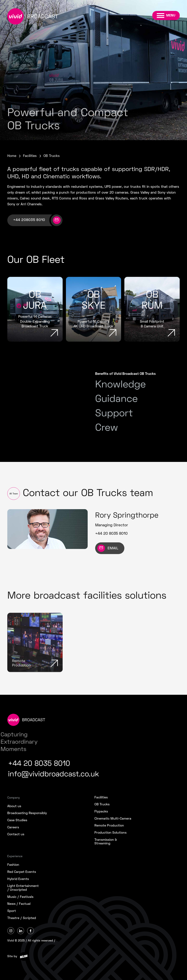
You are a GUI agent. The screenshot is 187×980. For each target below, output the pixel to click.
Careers (13, 828)
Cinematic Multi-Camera (113, 819)
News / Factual (19, 904)
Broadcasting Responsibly (27, 813)
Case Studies (17, 820)
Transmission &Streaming (106, 842)
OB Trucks (102, 805)
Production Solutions (110, 833)
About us (14, 806)
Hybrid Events (18, 879)
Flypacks (101, 812)
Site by (12, 956)
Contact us (16, 834)
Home (12, 156)
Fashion (13, 865)
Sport (12, 911)
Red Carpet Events (22, 872)
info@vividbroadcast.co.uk (54, 775)
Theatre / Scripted (22, 918)
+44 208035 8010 (29, 220)
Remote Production (109, 826)
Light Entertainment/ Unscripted (23, 888)
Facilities (30, 156)
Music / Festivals (20, 897)
